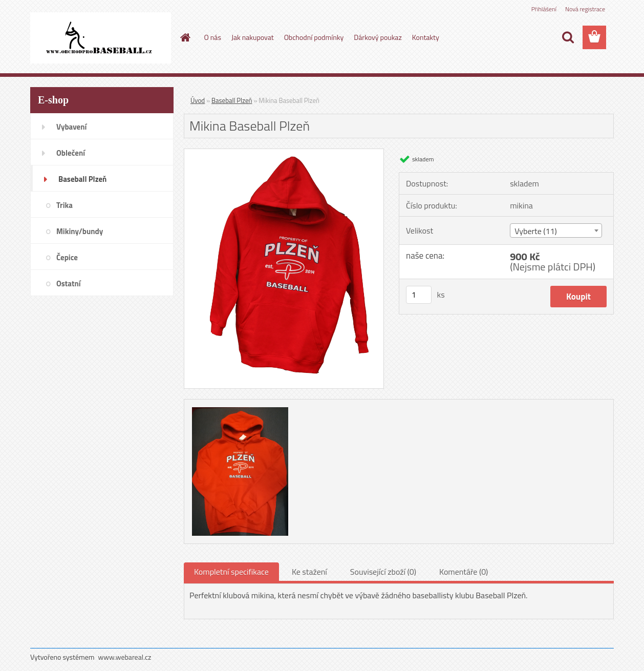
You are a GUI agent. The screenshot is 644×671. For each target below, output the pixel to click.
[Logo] (101, 38)
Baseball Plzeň (232, 100)
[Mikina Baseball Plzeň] (284, 153)
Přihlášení (544, 9)
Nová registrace (585, 9)
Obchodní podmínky (314, 37)
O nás (213, 37)
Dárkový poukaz (378, 37)
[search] (568, 37)
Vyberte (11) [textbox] (536, 231)
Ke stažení (309, 572)
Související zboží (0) (383, 572)
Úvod (198, 100)
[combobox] (556, 230)
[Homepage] (185, 37)
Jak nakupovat (253, 37)
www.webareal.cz (125, 657)
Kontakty (426, 37)
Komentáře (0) (464, 572)
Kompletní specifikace (231, 572)
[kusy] (419, 295)
